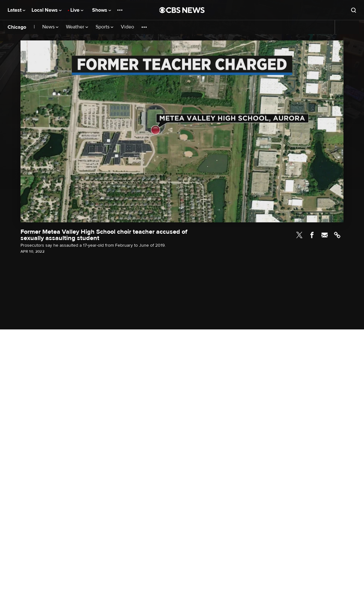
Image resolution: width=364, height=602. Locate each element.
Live (77, 10)
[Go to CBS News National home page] (182, 10)
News (50, 27)
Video (127, 27)
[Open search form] (354, 10)
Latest (16, 10)
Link (337, 235)
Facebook (312, 235)
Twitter (299, 235)
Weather (77, 27)
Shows (102, 10)
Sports (104, 27)
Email (325, 235)
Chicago (17, 27)
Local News (47, 10)
